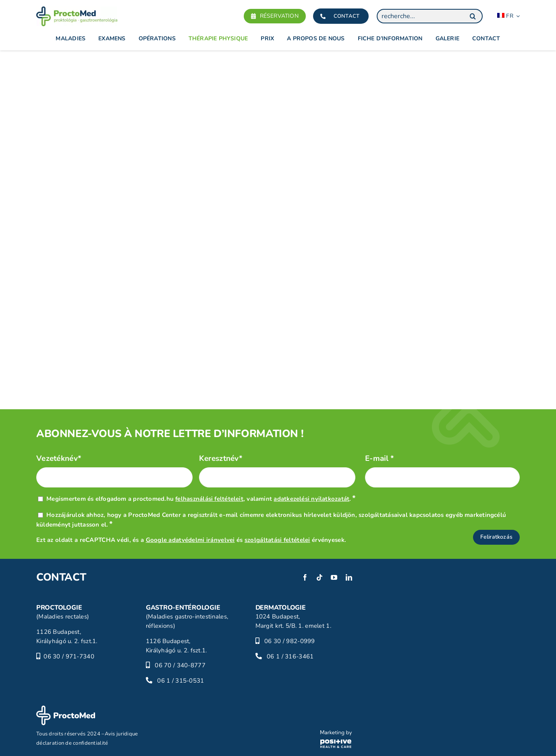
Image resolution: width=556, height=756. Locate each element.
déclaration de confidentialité (72, 743)
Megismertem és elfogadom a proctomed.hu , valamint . (201, 499)
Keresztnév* (221, 459)
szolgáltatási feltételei (277, 540)
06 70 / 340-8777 (180, 665)
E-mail (380, 459)
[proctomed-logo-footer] (66, 709)
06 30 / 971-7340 (69, 656)
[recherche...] (430, 16)
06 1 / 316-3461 (290, 656)
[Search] (473, 16)
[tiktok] (319, 577)
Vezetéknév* (59, 459)
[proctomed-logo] (77, 10)
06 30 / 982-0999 (290, 641)
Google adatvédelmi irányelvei (190, 540)
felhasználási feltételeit (209, 499)
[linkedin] (349, 577)
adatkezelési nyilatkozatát (311, 499)
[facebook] (305, 577)
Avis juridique (121, 734)
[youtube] (334, 577)
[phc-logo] (336, 734)
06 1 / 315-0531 (180, 681)
